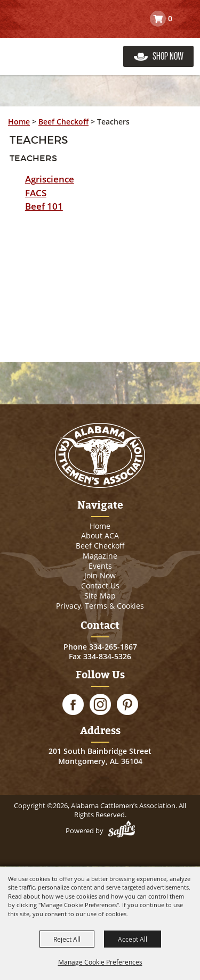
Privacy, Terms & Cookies (100, 606)
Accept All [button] (133, 939)
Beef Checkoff (63, 122)
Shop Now (168, 56)
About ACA (100, 535)
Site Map (100, 596)
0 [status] (170, 18)
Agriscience (50, 179)
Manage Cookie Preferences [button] (100, 962)
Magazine (100, 556)
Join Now (100, 575)
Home (19, 122)
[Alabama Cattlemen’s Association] (60, 45)
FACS (36, 193)
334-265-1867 (113, 647)
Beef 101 (44, 206)
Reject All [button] (67, 939)
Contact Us (100, 585)
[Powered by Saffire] (122, 830)
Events (100, 566)
